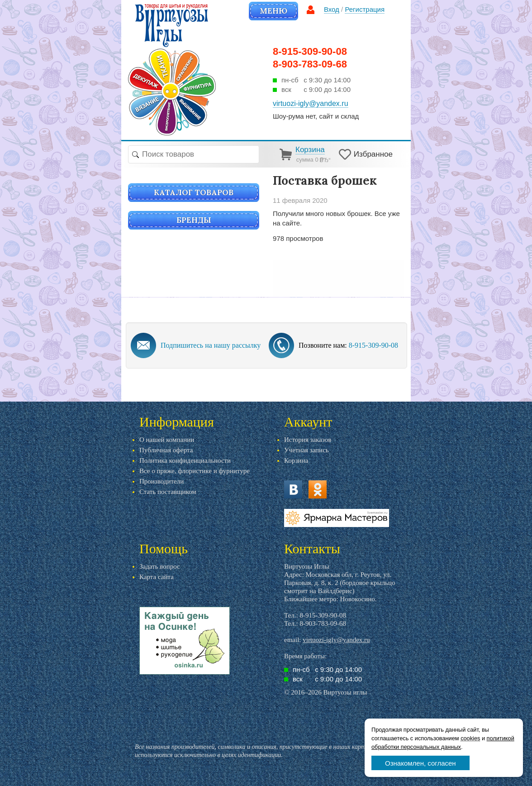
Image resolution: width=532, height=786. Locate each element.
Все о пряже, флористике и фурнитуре (195, 471)
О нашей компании (167, 440)
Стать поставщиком (168, 492)
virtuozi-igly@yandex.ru (336, 640)
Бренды (194, 220)
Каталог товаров (194, 192)
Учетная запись (306, 450)
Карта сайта (157, 577)
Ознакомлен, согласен (420, 763)
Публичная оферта (166, 450)
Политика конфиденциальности (185, 460)
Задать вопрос (160, 566)
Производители (161, 481)
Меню (273, 11)
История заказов (308, 440)
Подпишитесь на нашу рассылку (211, 345)
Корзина (296, 460)
